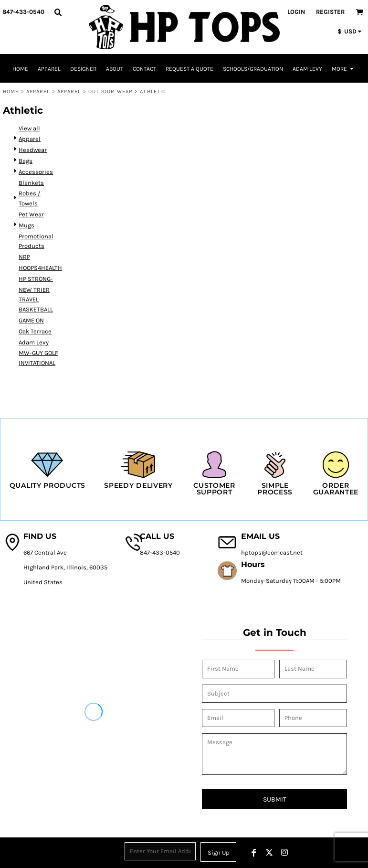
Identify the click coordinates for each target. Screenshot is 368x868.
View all (29, 128)
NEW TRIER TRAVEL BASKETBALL (36, 300)
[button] (58, 12)
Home (11, 91)
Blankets (31, 183)
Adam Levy (34, 342)
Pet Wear (31, 214)
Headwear (33, 150)
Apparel (38, 91)
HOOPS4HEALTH (40, 268)
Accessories (36, 172)
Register (330, 12)
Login (296, 12)
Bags (26, 161)
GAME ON (31, 320)
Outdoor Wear (110, 91)
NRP (24, 257)
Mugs (26, 225)
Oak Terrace (35, 331)
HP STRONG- (36, 279)
